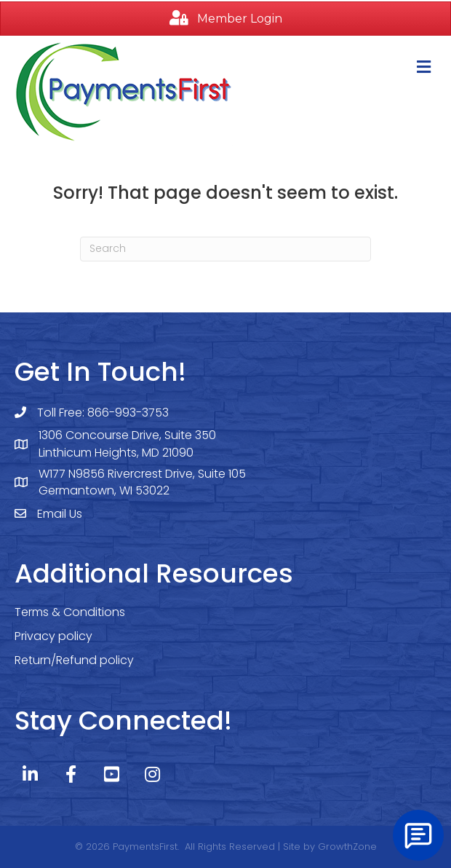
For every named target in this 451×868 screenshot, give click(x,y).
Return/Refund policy (74, 660)
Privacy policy (53, 636)
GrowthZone (347, 847)
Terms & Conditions (70, 612)
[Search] (225, 249)
